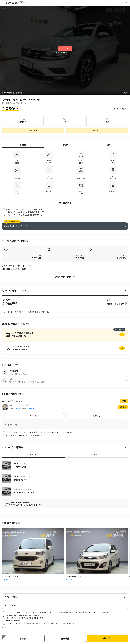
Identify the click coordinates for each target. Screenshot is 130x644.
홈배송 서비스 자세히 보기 (65, 277)
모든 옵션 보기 (65, 203)
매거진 (96, 455)
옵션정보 (23, 145)
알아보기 (65, 335)
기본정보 (65, 145)
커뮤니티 (34, 455)
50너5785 (15, 3)
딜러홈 (122, 407)
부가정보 (107, 145)
